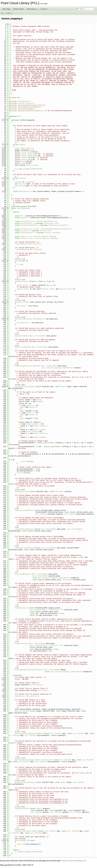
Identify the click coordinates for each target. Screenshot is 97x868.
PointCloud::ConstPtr (58, 225)
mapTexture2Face (22, 711)
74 (4, 161)
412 (4, 840)
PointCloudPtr (27, 223)
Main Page (6, 9)
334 (4, 679)
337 (4, 685)
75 (4, 163)
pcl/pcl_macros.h (26, 103)
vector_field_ (23, 285)
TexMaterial (40, 319)
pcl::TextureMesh (38, 336)
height (24, 161)
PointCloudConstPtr (29, 225)
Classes (44, 9)
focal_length (27, 152)
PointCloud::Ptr (51, 223)
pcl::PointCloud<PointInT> (44, 221)
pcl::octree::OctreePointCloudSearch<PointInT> (50, 229)
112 (4, 233)
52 (4, 120)
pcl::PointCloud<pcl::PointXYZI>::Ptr (47, 610)
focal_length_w (28, 154)
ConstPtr (24, 218)
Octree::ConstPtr (52, 233)
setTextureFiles (22, 302)
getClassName (21, 840)
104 (4, 218)
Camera (22, 144)
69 (4, 152)
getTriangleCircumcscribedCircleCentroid (33, 760)
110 (4, 229)
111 (4, 231)
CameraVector (24, 191)
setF (17, 261)
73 (4, 159)
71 (4, 156)
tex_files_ (21, 306)
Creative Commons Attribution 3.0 (74, 861)
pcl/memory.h (24, 101)
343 (4, 696)
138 (4, 281)
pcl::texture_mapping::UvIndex (43, 238)
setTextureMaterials (24, 319)
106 (4, 221)
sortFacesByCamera (23, 574)
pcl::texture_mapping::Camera (42, 236)
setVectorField (21, 281)
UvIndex (23, 178)
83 (4, 178)
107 (4, 223)
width (24, 163)
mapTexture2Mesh (22, 336)
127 (4, 261)
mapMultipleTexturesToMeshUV (28, 366)
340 (4, 690)
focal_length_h (28, 156)
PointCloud (25, 221)
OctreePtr (25, 231)
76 (4, 165)
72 (4, 158)
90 (4, 191)
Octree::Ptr (45, 231)
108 (4, 225)
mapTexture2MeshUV (23, 347)
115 (4, 238)
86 (4, 184)
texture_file (32, 165)
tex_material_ (23, 323)
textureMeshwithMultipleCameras (29, 670)
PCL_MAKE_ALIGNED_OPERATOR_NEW (28, 169)
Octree (23, 229)
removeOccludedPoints (24, 510)
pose (32, 150)
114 (4, 236)
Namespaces (32, 9)
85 (4, 182)
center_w (25, 158)
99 (4, 208)
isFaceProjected (22, 809)
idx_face (22, 186)
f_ (18, 264)
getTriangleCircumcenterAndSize (29, 733)
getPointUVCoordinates (25, 386)
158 (4, 319)
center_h (25, 159)
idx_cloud (23, 184)
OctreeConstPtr (27, 233)
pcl (2, 13)
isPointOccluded (22, 492)
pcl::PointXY (56, 733)
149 (4, 302)
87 (4, 186)
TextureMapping (23, 208)
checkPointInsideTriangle (26, 831)
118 (4, 244)
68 (4, 150)
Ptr (22, 216)
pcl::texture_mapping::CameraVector (58, 368)
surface (9, 13)
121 (4, 249)
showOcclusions (21, 608)
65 (4, 144)
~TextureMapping (22, 249)
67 (4, 148)
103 (4, 216)
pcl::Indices (41, 514)
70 (4, 154)
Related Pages (19, 9)
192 (4, 386)
